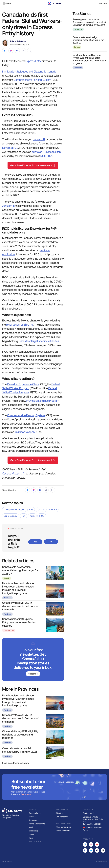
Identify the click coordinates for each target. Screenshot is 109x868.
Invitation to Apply (25, 432)
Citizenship (78, 29)
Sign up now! (26, 794)
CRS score (52, 510)
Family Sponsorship (37, 824)
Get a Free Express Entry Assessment (33, 165)
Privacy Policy (101, 862)
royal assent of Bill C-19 (20, 325)
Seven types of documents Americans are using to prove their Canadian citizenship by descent (89, 22)
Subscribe (103, 3)
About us (60, 813)
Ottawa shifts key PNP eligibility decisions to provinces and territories (20, 735)
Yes (35, 542)
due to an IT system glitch (46, 152)
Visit (31, 838)
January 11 (39, 139)
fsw (23, 516)
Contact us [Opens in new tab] (89, 813)
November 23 (10, 148)
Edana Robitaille (18, 41)
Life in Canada (35, 841)
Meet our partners (63, 827)
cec (31, 510)
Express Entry (33, 61)
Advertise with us (63, 830)
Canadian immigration (14, 510)
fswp (32, 516)
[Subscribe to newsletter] (33, 660)
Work (31, 827)
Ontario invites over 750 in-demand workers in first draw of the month (20, 606)
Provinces (7, 598)
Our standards (62, 817)
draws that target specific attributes (39, 341)
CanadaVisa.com (14, 474)
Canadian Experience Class (23, 384)
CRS (40, 510)
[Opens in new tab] (85, 844)
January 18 (8, 206)
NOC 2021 (46, 156)
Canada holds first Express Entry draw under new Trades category (19, 622)
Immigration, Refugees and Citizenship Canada (29, 72)
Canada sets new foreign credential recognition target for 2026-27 (20, 570)
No (51, 542)
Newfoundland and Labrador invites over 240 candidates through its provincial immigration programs (89, 59)
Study (31, 834)
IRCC (42, 516)
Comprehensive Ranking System (32, 80)
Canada (7, 578)
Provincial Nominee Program (43, 401)
